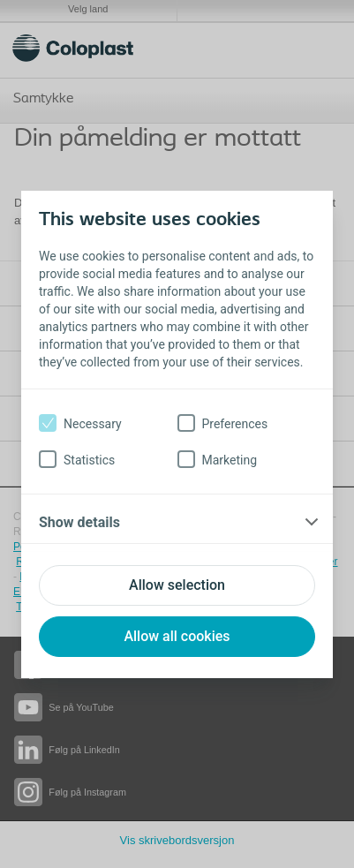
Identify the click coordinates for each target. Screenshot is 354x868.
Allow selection (177, 585)
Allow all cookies (177, 636)
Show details (79, 522)
